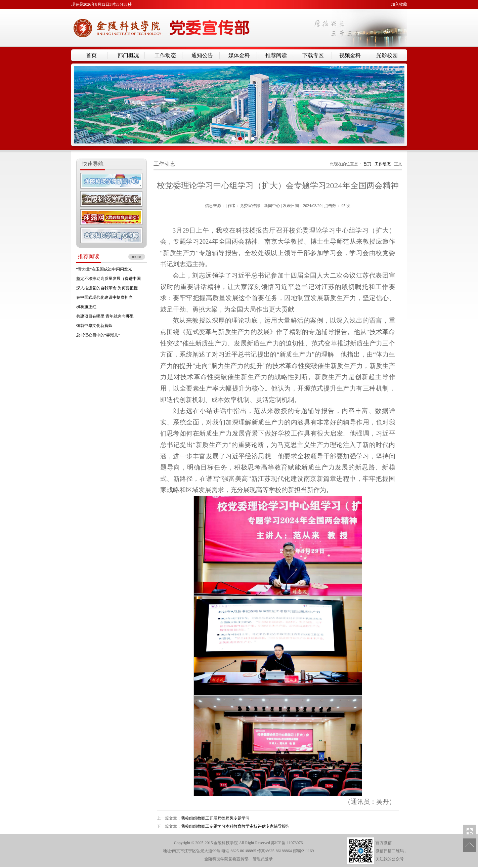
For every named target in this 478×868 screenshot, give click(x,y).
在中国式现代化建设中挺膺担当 (104, 297)
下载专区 (313, 55)
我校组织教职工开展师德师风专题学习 (215, 818)
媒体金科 (239, 55)
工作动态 (165, 55)
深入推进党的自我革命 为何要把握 (107, 288)
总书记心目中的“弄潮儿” (98, 335)
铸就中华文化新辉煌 (94, 326)
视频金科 (350, 55)
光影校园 (387, 55)
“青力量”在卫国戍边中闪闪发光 (104, 269)
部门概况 (128, 55)
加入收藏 (399, 4)
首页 (91, 55)
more (137, 257)
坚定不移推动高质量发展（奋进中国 (108, 279)
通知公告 (202, 55)
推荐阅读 (276, 55)
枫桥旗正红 (86, 307)
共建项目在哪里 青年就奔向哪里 (105, 316)
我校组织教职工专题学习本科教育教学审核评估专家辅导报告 (235, 826)
